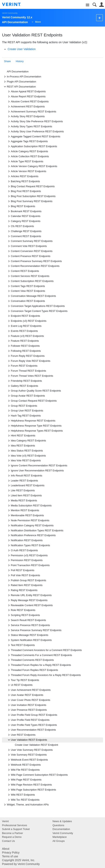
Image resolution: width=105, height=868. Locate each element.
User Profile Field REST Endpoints (28, 720)
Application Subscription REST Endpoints (32, 146)
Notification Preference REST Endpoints (31, 535)
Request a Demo (12, 837)
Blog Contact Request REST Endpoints (31, 186)
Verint (5, 821)
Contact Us (8, 841)
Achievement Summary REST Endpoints (32, 112)
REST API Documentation (19, 87)
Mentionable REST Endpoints (25, 515)
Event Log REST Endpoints (24, 326)
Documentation (61, 829)
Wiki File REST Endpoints (23, 770)
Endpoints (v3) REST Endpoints (27, 321)
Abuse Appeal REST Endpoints (26, 92)
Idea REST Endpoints (21, 446)
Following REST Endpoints (24, 351)
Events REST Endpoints (22, 331)
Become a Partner (13, 833)
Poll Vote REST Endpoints (23, 575)
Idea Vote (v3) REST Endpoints (26, 456)
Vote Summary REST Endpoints (27, 755)
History (20, 61)
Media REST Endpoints (22, 501)
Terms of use (10, 856)
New (99, 18)
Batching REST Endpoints (23, 181)
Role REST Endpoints (21, 610)
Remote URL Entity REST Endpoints (29, 595)
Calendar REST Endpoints (24, 216)
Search (94, 5)
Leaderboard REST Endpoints (26, 485)
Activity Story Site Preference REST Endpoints (35, 121)
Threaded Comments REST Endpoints (30, 660)
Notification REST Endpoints (25, 540)
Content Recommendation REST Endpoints (33, 266)
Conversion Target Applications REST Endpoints (36, 306)
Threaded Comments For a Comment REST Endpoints (39, 655)
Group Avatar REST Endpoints (26, 396)
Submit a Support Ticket (16, 829)
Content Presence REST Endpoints (29, 256)
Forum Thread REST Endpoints (26, 371)
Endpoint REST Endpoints (23, 316)
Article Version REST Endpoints (27, 171)
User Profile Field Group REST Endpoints (32, 715)
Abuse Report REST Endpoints (26, 97)
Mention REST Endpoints (23, 510)
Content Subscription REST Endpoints (30, 281)
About (6, 849)
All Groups (59, 841)
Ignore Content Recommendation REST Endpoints (37, 466)
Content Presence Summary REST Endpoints (34, 261)
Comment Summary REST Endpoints (30, 241)
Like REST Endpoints (21, 491)
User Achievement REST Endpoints (29, 690)
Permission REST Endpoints (25, 560)
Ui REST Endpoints (20, 685)
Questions (58, 825)
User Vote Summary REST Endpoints (30, 750)
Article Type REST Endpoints (25, 161)
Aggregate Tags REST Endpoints (27, 141)
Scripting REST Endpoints (23, 615)
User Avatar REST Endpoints (25, 695)
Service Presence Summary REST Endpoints (34, 630)
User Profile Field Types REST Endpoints (32, 725)
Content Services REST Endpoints (28, 276)
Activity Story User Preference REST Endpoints (35, 132)
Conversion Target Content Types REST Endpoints (37, 311)
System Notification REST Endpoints (29, 640)
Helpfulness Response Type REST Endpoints (34, 426)
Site (87, 5)
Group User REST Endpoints (25, 411)
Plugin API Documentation (19, 82)
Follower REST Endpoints (23, 346)
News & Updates (62, 821)
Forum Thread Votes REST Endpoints (30, 376)
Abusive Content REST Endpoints (28, 102)
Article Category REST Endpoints (27, 151)
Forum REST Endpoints (22, 366)
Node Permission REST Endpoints (28, 520)
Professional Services (15, 825)
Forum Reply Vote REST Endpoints (29, 361)
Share (7, 61)
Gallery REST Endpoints (22, 386)
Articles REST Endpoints (23, 176)
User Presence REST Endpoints (27, 710)
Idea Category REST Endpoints (26, 441)
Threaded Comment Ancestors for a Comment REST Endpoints (44, 650)
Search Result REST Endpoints (26, 620)
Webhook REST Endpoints (24, 765)
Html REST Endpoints (21, 436)
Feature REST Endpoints (23, 341)
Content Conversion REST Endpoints (30, 251)
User (101, 5)
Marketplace (60, 837)
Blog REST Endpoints (21, 206)
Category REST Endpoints (24, 221)
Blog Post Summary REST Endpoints (30, 201)
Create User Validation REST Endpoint (36, 745)
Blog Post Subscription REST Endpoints (31, 196)
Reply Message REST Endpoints (27, 600)
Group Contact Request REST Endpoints (32, 401)
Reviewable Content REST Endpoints (30, 605)
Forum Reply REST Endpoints (26, 356)
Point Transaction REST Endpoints (28, 565)
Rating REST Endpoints (22, 590)
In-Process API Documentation (22, 77)
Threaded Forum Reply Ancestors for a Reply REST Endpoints (44, 675)
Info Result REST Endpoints (25, 476)
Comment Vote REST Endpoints (27, 246)
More (38, 22)
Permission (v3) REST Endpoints (27, 555)
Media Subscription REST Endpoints (29, 506)
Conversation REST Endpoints (26, 301)
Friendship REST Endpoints (24, 381)
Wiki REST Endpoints (21, 795)
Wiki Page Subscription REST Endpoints (31, 790)
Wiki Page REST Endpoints (24, 780)
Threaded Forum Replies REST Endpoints (32, 670)
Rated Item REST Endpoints (25, 585)
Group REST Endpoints (22, 406)
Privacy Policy (11, 853)
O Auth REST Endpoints (22, 550)
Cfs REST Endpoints (20, 226)
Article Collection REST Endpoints (28, 156)
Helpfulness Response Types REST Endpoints (35, 431)
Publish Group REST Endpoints (26, 580)
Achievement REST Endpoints (26, 107)
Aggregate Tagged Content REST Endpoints (34, 137)
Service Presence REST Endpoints (28, 625)
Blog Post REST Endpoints (24, 191)
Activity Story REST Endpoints (26, 116)
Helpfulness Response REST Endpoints (31, 421)
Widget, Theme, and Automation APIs (26, 805)
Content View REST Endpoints (26, 291)
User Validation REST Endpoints (27, 740)
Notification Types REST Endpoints (28, 545)
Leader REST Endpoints (22, 481)
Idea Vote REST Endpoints (24, 461)
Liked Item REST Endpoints (24, 496)
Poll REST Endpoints (21, 570)
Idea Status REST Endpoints (25, 451)
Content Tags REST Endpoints (26, 286)
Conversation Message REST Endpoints (31, 296)
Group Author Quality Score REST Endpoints (34, 391)
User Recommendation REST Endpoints (31, 730)
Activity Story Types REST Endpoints (29, 126)
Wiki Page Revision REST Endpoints (29, 785)
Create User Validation (22, 49)
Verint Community (10, 13)
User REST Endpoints (21, 735)
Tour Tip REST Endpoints (23, 680)
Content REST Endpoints (23, 271)
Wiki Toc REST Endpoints (23, 800)
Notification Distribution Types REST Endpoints (35, 531)
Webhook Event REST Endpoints (27, 760)
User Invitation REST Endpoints (27, 705)
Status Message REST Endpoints (28, 635)
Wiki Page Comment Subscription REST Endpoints (37, 775)
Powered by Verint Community (21, 864)
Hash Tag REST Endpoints (24, 416)
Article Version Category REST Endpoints (32, 166)
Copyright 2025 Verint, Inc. (19, 860)
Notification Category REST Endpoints (30, 526)
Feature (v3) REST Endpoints (25, 336)
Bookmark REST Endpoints (24, 211)
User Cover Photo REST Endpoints (28, 700)
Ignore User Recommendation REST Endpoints (35, 471)
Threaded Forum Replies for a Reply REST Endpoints (39, 665)
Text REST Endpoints (21, 645)
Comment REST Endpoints (24, 236)
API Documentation (18, 72)
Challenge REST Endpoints (24, 231)
